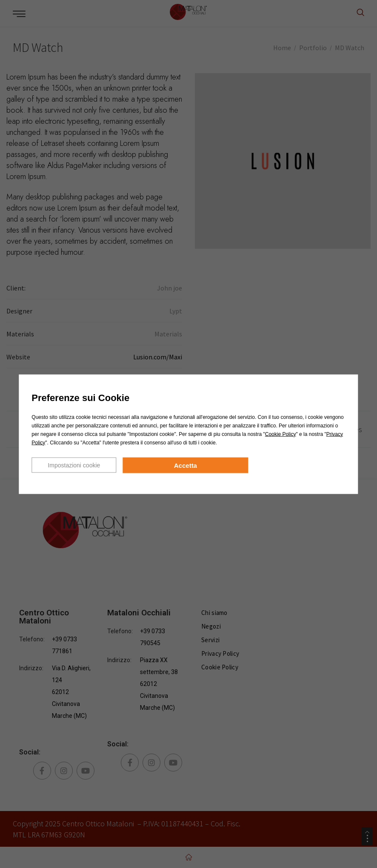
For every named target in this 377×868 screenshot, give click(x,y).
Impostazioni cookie (74, 465)
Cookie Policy (281, 434)
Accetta (186, 465)
